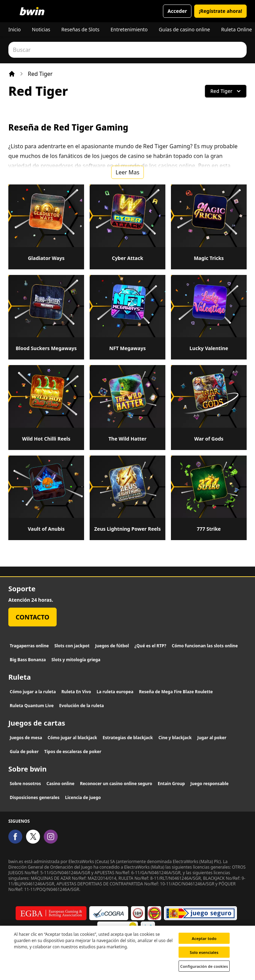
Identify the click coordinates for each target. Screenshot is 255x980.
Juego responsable (209, 784)
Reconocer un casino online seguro (116, 784)
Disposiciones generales (35, 797)
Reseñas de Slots (80, 29)
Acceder (177, 11)
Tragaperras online (29, 646)
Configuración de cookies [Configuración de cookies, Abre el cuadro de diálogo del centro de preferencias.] (204, 971)
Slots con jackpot (72, 646)
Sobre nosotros (25, 784)
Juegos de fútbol (112, 646)
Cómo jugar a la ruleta (33, 692)
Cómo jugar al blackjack (72, 738)
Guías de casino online (184, 29)
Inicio (15, 29)
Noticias (41, 29)
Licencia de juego (83, 797)
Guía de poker (24, 752)
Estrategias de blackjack (128, 738)
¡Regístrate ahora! (220, 11)
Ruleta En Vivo (76, 692)
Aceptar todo (204, 943)
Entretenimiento (129, 29)
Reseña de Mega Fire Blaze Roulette (176, 692)
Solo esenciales (204, 957)
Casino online (60, 784)
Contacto (32, 617)
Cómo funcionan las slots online (205, 646)
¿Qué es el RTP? (150, 646)
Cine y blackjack (175, 738)
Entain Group (171, 784)
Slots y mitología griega (76, 660)
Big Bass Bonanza (28, 660)
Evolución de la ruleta (81, 706)
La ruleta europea (115, 692)
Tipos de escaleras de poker (73, 752)
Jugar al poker (212, 738)
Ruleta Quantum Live (32, 706)
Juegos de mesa (26, 738)
